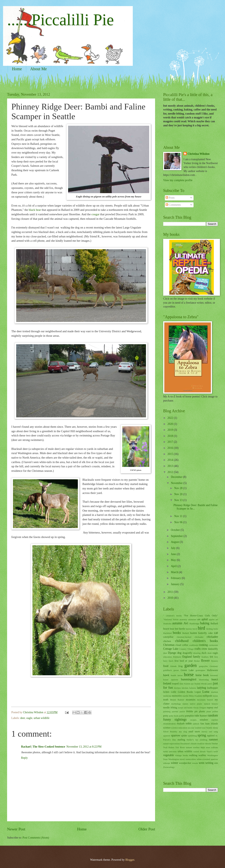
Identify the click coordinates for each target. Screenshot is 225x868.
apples (212, 619)
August (175, 542)
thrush (208, 744)
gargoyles (203, 666)
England (187, 657)
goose (176, 670)
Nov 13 (179, 500)
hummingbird (189, 679)
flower (205, 661)
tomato (189, 747)
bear (172, 629)
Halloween (212, 670)
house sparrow (171, 680)
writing (209, 763)
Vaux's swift (212, 751)
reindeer (204, 720)
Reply (24, 758)
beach (166, 629)
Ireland (167, 683)
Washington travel (177, 759)
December (177, 477)
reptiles (215, 720)
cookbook (194, 645)
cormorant (213, 645)
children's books (205, 641)
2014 (171, 460)
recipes (193, 720)
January (176, 584)
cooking (203, 645)
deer (23, 718)
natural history (211, 704)
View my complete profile (178, 180)
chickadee (212, 637)
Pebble (190, 711)
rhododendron (169, 724)
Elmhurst (177, 657)
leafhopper (213, 688)
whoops (167, 763)
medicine (167, 696)
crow (204, 649)
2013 (171, 466)
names (185, 704)
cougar (96, 214)
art (217, 619)
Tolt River (180, 747)
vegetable (169, 755)
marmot (214, 692)
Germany (214, 666)
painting (167, 711)
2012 (171, 472)
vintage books (182, 755)
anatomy (183, 619)
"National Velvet (171, 619)
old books (188, 708)
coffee (185, 645)
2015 (171, 454)
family (197, 657)
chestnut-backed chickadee (190, 637)
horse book (202, 675)
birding (210, 629)
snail (191, 732)
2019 (171, 430)
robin (189, 724)
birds (216, 629)
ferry (165, 661)
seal (204, 728)
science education (179, 728)
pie (196, 711)
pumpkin (189, 716)
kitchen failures (189, 688)
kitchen (177, 688)
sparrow (176, 735)
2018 (171, 436)
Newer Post (16, 829)
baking (205, 623)
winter (174, 763)
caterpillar (168, 637)
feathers (205, 657)
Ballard (214, 623)
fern (216, 657)
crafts (198, 649)
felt (212, 657)
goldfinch (167, 670)
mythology (176, 704)
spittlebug (192, 736)
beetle (182, 629)
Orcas (196, 708)
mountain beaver (205, 700)
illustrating (204, 680)
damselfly (213, 649)
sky (180, 732)
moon (215, 696)
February (176, 578)
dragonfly (187, 653)
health (173, 675)
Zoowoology (169, 767)
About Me (39, 69)
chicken (167, 641)
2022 (171, 418)
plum (209, 711)
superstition (175, 744)
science (167, 728)
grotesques (200, 670)
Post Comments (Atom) (36, 838)
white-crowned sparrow (207, 759)
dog (179, 653)
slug (185, 732)
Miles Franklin (196, 696)
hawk (166, 675)
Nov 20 (179, 494)
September (177, 536)
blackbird (167, 633)
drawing (197, 653)
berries (189, 629)
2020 (171, 424)
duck (204, 653)
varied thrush (199, 751)
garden (191, 665)
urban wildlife (42, 718)
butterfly (203, 633)
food (166, 666)
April (174, 566)
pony (166, 716)
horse (189, 675)
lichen (166, 692)
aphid (205, 619)
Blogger (130, 860)
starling (181, 740)
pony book (174, 716)
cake (211, 633)
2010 (171, 598)
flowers (215, 661)
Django (172, 653)
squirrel (211, 736)
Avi (186, 623)
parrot (182, 711)
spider (184, 736)
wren (202, 763)
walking (193, 755)
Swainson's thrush (189, 744)
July (174, 548)
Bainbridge (194, 623)
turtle (166, 751)
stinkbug (204, 740)
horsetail (214, 675)
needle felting (170, 708)
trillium (215, 747)
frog (181, 666)
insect (215, 679)
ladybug (201, 688)
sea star (191, 728)
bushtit (194, 633)
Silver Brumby (170, 732)
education (168, 657)
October (176, 530)
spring (202, 735)
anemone (192, 619)
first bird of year (184, 661)
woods (195, 763)
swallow (201, 744)
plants (202, 711)
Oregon (203, 708)
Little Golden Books (182, 692)
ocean (180, 708)
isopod (175, 684)
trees (208, 747)
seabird (198, 728)
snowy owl (207, 732)
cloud (178, 645)
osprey (210, 708)
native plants (196, 704)
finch (171, 661)
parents (175, 711)
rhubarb (181, 724)
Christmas (169, 645)
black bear (35, 210)
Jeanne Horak (201, 684)
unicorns (173, 751)
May (174, 560)
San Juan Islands (209, 724)
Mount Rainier (177, 700)
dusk (209, 653)
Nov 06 (179, 522)
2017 (171, 442)
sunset (166, 744)
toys (203, 747)
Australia (167, 623)
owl (216, 708)
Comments (173, 205)
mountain (191, 700)
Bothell (185, 633)
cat (216, 633)
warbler (202, 755)
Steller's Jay (192, 740)
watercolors (191, 759)
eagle (29, 718)
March (175, 572)
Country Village (186, 649)
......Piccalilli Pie (61, 20)
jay (192, 684)
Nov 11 (179, 516)
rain (197, 716)
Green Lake (187, 670)
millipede (207, 696)
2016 (171, 448)
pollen (215, 711)
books (177, 633)
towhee (196, 747)
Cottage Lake (171, 649)
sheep (215, 728)
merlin (185, 696)
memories (177, 696)
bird (201, 628)
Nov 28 (179, 488)
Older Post (147, 829)
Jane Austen (185, 684)
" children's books (172, 616)
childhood (182, 641)
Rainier (203, 716)
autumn (177, 623)
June (174, 554)
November (177, 483)
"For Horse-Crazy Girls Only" (201, 616)
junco (210, 684)
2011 (171, 592)
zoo (216, 763)
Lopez (198, 692)
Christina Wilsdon (198, 154)
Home (17, 69)
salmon (196, 724)
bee (177, 629)
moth (166, 700)
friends (173, 666)
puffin (182, 716)
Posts (170, 198)
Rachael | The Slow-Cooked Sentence (43, 747)
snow (197, 732)
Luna (206, 692)
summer (213, 740)
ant (199, 619)
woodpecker (185, 763)
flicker (197, 661)
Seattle (209, 728)
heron (180, 675)
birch (195, 629)
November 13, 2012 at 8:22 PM (84, 747)
